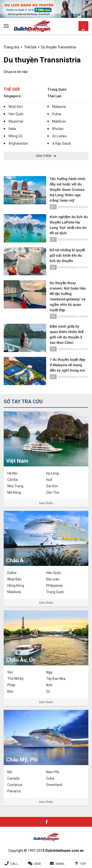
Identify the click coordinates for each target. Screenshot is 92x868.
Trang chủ (11, 47)
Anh (49, 685)
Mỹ (10, 772)
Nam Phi (53, 772)
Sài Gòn (52, 486)
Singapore (12, 96)
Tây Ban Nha (56, 679)
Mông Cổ (15, 136)
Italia (12, 129)
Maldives (59, 121)
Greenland (54, 785)
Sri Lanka (59, 136)
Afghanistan (18, 143)
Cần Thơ (53, 492)
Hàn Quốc (16, 114)
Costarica (15, 785)
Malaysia (59, 107)
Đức (10, 691)
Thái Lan (54, 96)
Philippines (54, 586)
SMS (38, 864)
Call (14, 864)
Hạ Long (52, 473)
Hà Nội (12, 473)
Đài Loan (53, 579)
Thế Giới (30, 47)
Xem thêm (46, 503)
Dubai (57, 114)
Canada (13, 778)
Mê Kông (14, 492)
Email (60, 864)
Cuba (50, 778)
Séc (10, 672)
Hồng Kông (16, 586)
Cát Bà (13, 480)
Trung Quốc (57, 89)
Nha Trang (15, 486)
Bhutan (58, 129)
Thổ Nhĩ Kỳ (15, 679)
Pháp (11, 685)
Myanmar (16, 121)
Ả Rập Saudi (62, 143)
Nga (49, 672)
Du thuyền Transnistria (59, 47)
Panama (14, 791)
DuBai (12, 573)
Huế (49, 480)
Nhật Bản (16, 107)
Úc (48, 691)
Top (83, 864)
